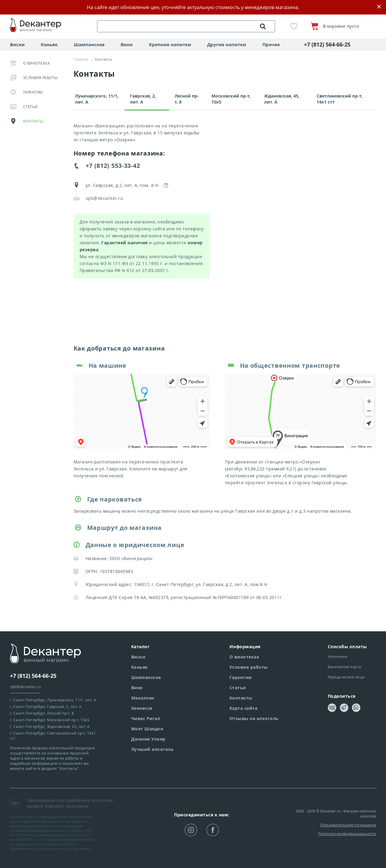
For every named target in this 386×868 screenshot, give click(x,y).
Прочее (271, 45)
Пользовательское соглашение (348, 825)
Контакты (27, 121)
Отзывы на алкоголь (254, 718)
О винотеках (30, 63)
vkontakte (332, 708)
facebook (213, 831)
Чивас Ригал (146, 718)
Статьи (24, 107)
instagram (191, 831)
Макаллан (143, 698)
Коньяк (49, 45)
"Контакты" (68, 768)
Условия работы (34, 78)
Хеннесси (142, 708)
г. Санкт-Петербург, (53, 700)
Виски (17, 45)
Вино (127, 45)
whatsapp (356, 708)
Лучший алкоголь (153, 749)
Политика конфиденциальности (347, 834)
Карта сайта (244, 708)
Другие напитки (227, 45)
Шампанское (89, 45)
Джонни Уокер (148, 739)
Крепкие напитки (170, 45)
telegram (344, 708)
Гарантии (26, 92)
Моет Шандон (147, 729)
